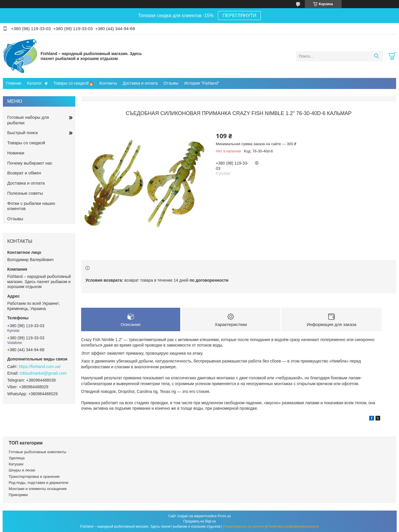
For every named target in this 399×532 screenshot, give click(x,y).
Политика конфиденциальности (293, 526)
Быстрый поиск (23, 133)
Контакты (108, 83)
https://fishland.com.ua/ (40, 367)
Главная (13, 83)
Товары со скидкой (26, 143)
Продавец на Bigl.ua (200, 521)
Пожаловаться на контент (244, 526)
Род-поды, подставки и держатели (39, 483)
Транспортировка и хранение (34, 477)
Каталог (34, 83)
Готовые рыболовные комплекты (37, 452)
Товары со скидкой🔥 (73, 83)
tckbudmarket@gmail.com (43, 373)
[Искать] (376, 56)
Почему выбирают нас (30, 163)
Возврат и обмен (24, 173)
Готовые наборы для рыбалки (28, 120)
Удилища (17, 458)
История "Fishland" (202, 83)
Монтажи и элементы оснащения (38, 489)
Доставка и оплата (140, 83)
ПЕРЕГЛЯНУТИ (239, 16)
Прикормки (18, 495)
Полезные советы (25, 193)
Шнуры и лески (22, 470)
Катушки (16, 464)
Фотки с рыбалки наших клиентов (31, 206)
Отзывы (171, 83)
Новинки (16, 153)
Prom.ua (224, 516)
